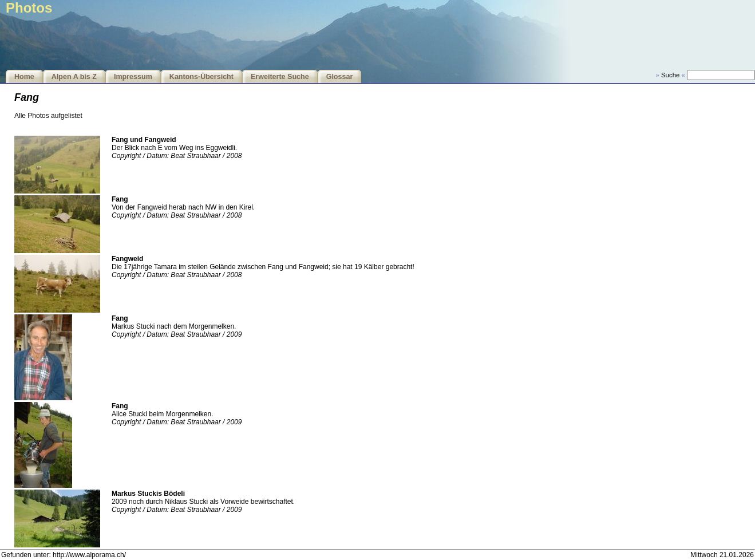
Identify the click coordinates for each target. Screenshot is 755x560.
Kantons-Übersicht (201, 77)
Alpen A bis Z (74, 77)
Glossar (340, 77)
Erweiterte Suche (280, 77)
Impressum (133, 77)
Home (24, 77)
